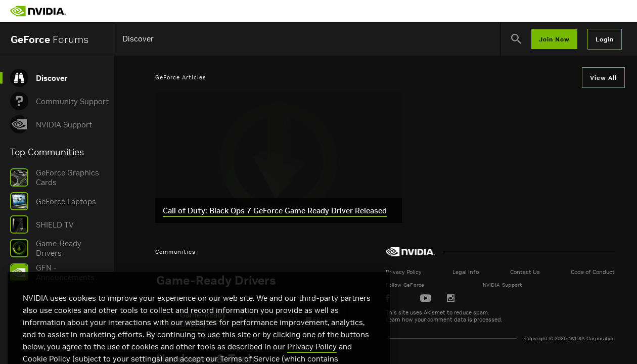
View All (603, 78)
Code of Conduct (596, 272)
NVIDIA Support (562, 285)
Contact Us (555, 272)
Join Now (554, 39)
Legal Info (523, 272)
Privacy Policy (488, 272)
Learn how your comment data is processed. (528, 320)
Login (605, 39)
